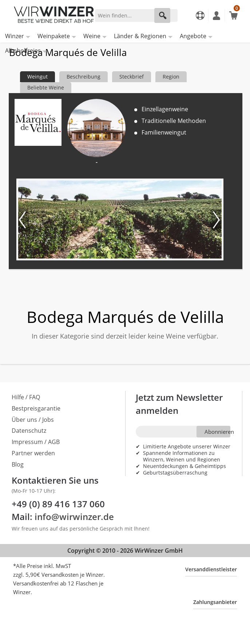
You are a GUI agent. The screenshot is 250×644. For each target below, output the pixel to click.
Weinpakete (54, 36)
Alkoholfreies (23, 51)
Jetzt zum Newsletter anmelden (179, 404)
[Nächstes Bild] (216, 220)
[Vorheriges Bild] (24, 220)
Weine (92, 36)
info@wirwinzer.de (74, 517)
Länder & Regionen (140, 36)
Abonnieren (217, 432)
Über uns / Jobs (33, 420)
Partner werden (33, 453)
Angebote (193, 36)
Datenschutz (29, 431)
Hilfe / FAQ (26, 397)
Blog (18, 464)
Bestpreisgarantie (36, 408)
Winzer (15, 36)
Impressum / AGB (36, 442)
